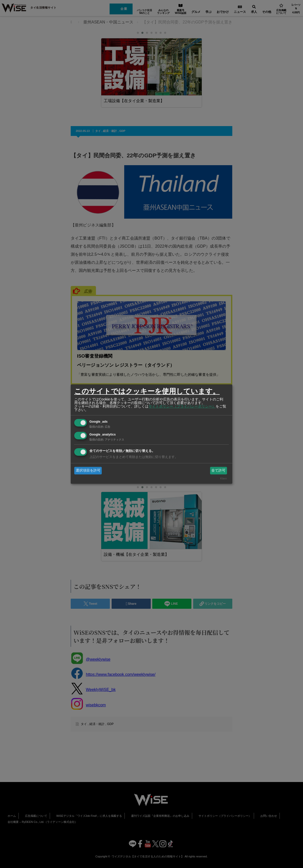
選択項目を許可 (88, 470)
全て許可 (218, 470)
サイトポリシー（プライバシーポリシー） (182, 406)
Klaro (223, 479)
